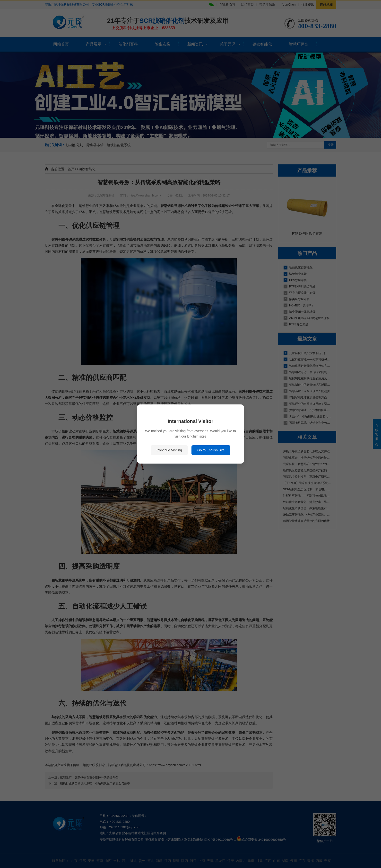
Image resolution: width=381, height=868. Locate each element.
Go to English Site (211, 450)
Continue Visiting (169, 450)
